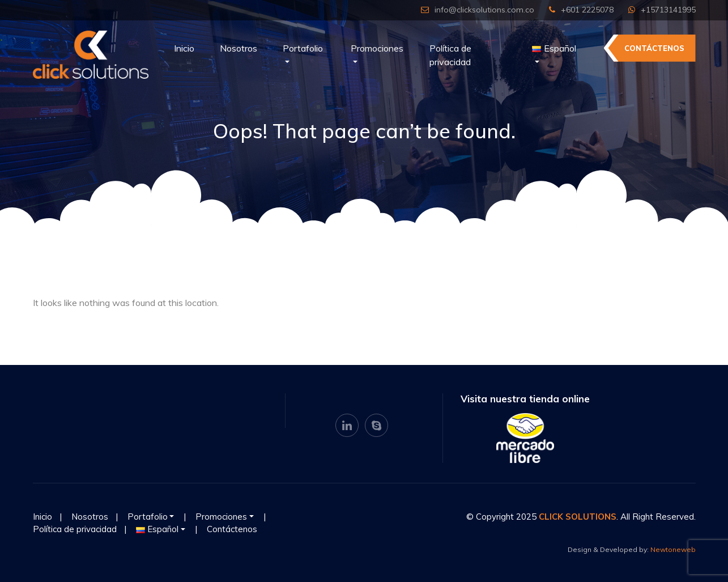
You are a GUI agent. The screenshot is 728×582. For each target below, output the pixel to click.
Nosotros (239, 48)
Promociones (377, 48)
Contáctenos (654, 48)
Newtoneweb (673, 549)
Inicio (184, 48)
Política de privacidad (450, 55)
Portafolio (303, 48)
